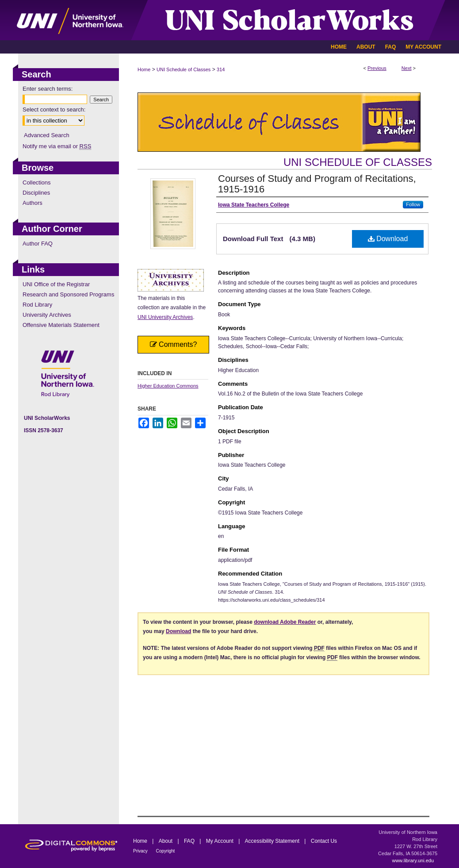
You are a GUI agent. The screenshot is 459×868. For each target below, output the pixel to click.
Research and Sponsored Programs (68, 294)
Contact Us (324, 841)
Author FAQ (38, 244)
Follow (413, 204)
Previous (377, 68)
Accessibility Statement (273, 841)
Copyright (166, 851)
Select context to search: (54, 109)
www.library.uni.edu (413, 860)
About (166, 841)
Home (144, 69)
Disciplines (36, 193)
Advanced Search (47, 135)
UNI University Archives (165, 317)
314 (221, 69)
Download (388, 239)
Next (407, 68)
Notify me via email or (57, 146)
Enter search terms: (48, 89)
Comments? (174, 344)
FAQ (190, 841)
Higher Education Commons (168, 386)
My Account (220, 841)
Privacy (141, 851)
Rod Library (37, 305)
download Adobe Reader (285, 622)
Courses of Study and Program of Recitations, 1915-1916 (317, 184)
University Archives (47, 315)
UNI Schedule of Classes (184, 69)
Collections (37, 182)
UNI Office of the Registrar (56, 284)
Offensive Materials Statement (61, 325)
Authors (33, 203)
